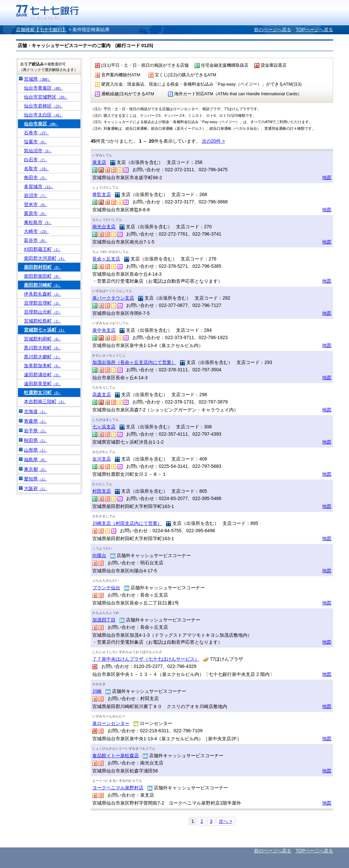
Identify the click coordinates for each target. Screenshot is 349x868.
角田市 (36, 178)
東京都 (36, 469)
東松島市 (38, 222)
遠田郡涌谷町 (43, 375)
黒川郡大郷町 (43, 357)
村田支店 (102, 491)
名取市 (36, 169)
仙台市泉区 (41, 124)
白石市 (36, 160)
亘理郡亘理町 (43, 303)
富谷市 (36, 240)
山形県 (36, 450)
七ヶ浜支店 (104, 427)
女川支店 (102, 459)
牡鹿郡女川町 (43, 393)
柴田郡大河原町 (45, 258)
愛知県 (36, 479)
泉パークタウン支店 (113, 298)
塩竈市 (36, 142)
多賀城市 (39, 186)
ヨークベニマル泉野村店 (118, 788)
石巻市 (36, 133)
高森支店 (102, 395)
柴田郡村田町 (43, 267)
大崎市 (36, 231)
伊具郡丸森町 (43, 294)
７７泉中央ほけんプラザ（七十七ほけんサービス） (146, 659)
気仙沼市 (38, 151)
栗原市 (36, 213)
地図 (327, 178)
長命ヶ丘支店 (106, 259)
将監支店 (102, 194)
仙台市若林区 (43, 106)
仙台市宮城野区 (46, 97)
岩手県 (36, 431)
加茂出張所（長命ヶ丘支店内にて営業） (134, 362)
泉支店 (99, 162)
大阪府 (36, 488)
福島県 (36, 460)
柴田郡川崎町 (43, 285)
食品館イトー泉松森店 (116, 756)
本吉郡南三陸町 (45, 401)
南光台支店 (104, 227)
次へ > (225, 821)
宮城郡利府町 (43, 339)
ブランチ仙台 (106, 588)
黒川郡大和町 (43, 348)
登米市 (36, 204)
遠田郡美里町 (43, 384)
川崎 (97, 691)
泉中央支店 (104, 330)
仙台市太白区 (43, 115)
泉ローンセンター (111, 723)
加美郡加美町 (43, 366)
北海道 (36, 411)
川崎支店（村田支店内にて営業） (127, 523)
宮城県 (37, 79)
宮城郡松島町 (43, 321)
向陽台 (99, 555)
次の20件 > (214, 141)
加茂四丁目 (104, 620)
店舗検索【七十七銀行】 (42, 30)
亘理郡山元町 (43, 312)
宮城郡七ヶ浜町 (45, 330)
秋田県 (36, 440)
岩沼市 (36, 195)
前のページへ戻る (273, 30)
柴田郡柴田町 (43, 276)
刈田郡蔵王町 (43, 249)
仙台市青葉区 (43, 88)
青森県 (36, 421)
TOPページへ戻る (314, 30)
